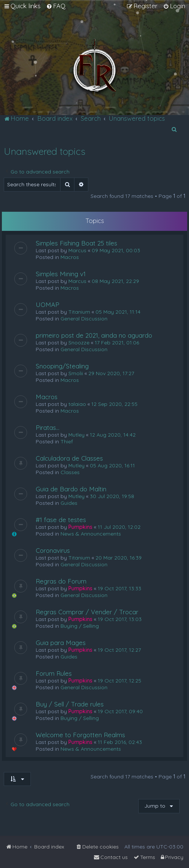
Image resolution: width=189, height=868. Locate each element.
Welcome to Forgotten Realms (80, 735)
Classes (70, 472)
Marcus (77, 250)
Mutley (76, 435)
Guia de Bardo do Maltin (71, 489)
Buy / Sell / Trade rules (70, 704)
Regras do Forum (61, 581)
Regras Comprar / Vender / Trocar (87, 612)
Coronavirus (53, 550)
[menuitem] (56, 6)
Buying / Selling (80, 626)
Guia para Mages (61, 643)
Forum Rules (54, 673)
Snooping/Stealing (62, 366)
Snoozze (79, 343)
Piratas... (48, 427)
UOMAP (48, 305)
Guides (69, 503)
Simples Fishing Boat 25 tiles (76, 243)
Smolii (76, 373)
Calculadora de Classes (69, 458)
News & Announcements (91, 534)
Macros (70, 257)
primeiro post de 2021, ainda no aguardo (94, 335)
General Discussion (84, 319)
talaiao (77, 404)
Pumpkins (80, 527)
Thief (67, 441)
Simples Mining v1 (61, 274)
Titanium (79, 312)
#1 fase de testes (61, 520)
